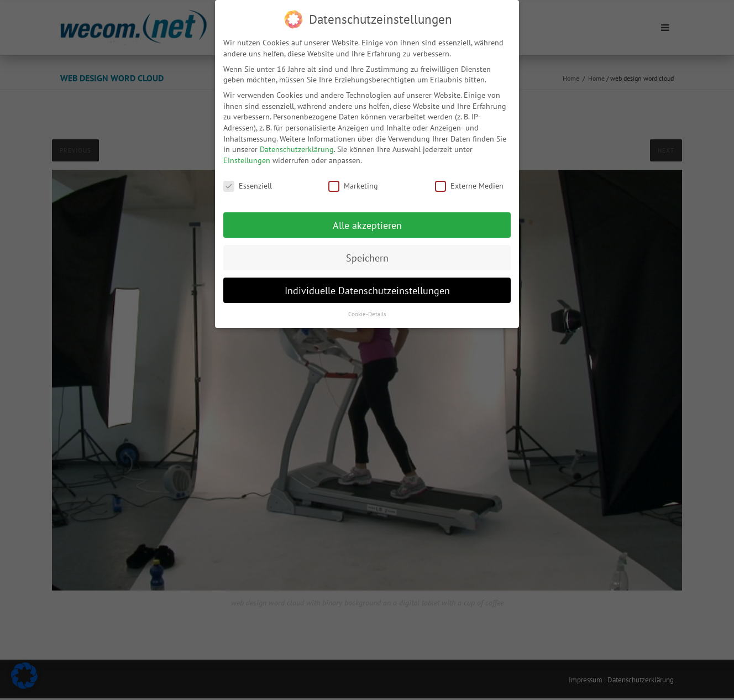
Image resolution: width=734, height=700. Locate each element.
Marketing (353, 181)
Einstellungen (247, 155)
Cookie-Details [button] (367, 309)
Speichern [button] (367, 252)
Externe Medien (469, 181)
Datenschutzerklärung (297, 144)
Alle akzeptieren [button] (367, 220)
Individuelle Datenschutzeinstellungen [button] (367, 285)
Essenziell (248, 181)
